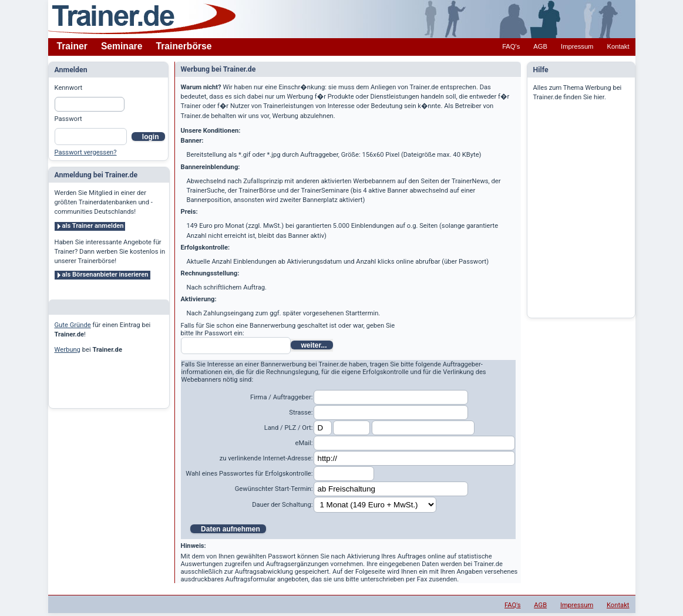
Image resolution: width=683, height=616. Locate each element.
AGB (540, 46)
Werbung (68, 350)
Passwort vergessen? (86, 152)
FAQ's (511, 46)
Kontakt (618, 46)
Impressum (577, 46)
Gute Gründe (73, 325)
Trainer (72, 46)
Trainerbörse (184, 46)
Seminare (122, 46)
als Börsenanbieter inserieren (105, 275)
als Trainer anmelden (93, 226)
